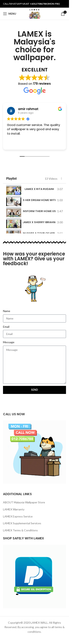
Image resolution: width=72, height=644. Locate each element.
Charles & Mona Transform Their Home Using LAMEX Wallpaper (39, 211)
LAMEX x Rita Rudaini (39, 189)
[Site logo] (34, 13)
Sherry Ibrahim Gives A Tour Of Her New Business (39, 233)
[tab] (34, 189)
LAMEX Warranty (14, 509)
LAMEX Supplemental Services (22, 523)
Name (7, 311)
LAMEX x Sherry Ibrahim (39, 222)
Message (9, 342)
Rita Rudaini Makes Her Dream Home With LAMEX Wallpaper (39, 200)
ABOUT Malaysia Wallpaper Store (24, 502)
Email (6, 327)
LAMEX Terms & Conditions (20, 530)
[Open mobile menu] (10, 14)
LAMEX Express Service (18, 516)
